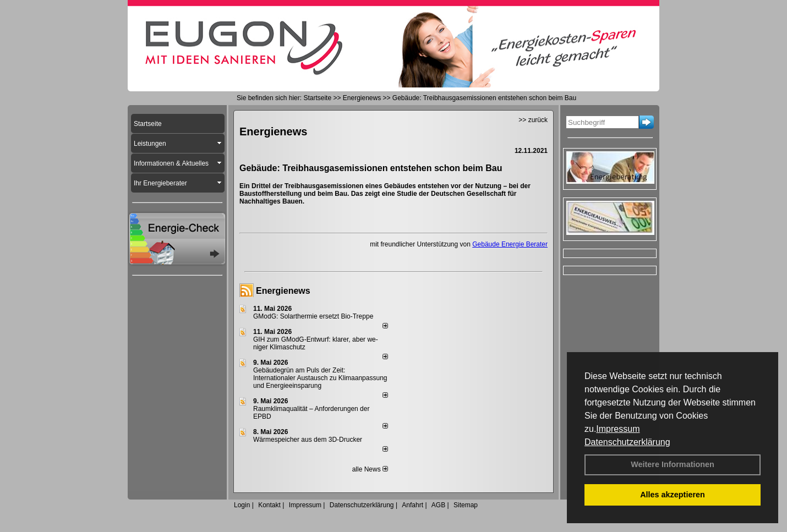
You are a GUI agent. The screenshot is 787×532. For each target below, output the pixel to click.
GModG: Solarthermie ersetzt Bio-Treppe (313, 316)
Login (242, 505)
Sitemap (466, 505)
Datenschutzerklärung (627, 442)
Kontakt (269, 505)
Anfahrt (412, 505)
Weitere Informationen (673, 464)
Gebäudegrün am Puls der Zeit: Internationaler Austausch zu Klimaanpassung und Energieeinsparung (320, 378)
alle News (370, 469)
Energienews (283, 291)
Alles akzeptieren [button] (673, 495)
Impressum (618, 429)
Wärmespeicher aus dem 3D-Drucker (308, 440)
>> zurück (533, 120)
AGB (438, 505)
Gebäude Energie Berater (510, 244)
